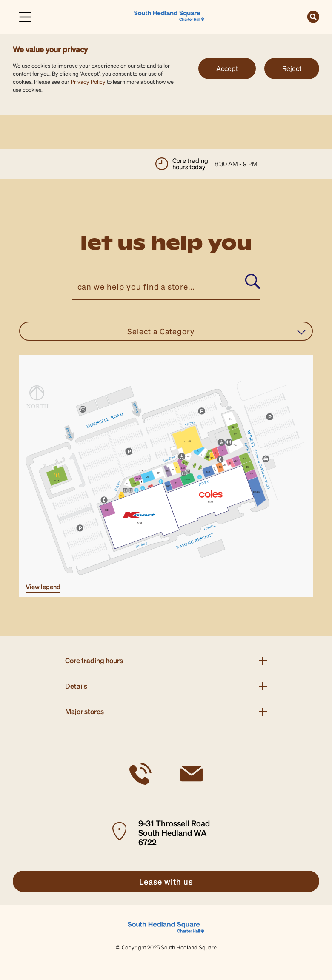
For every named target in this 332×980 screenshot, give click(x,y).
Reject (292, 68)
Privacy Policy (88, 81)
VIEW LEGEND (43, 587)
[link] (169, 16)
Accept (227, 68)
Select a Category (217, 331)
